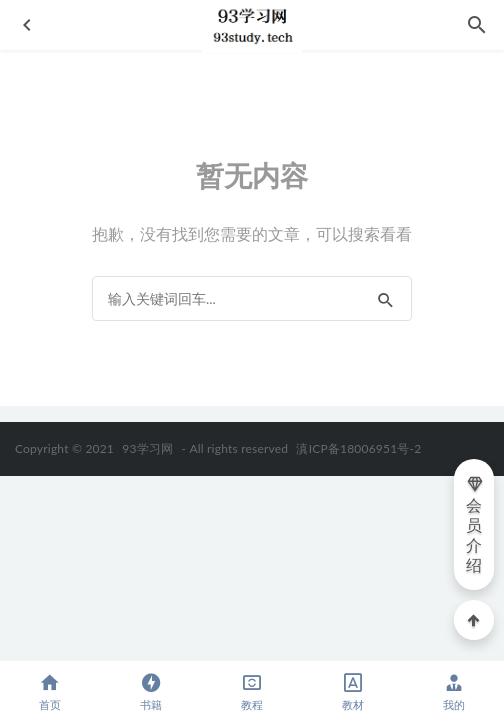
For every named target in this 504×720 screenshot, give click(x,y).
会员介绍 (475, 524)
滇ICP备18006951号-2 (357, 448)
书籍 (151, 691)
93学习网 (147, 448)
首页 (50, 691)
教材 (352, 691)
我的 (453, 691)
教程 (252, 691)
